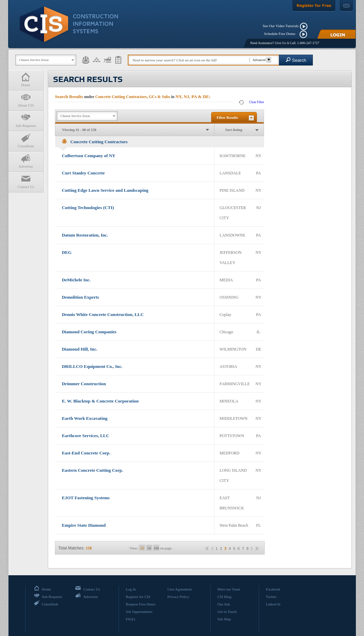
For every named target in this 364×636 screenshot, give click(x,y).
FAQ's (130, 619)
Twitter (271, 597)
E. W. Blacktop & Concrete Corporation (100, 401)
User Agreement (180, 589)
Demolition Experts (81, 297)
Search (296, 60)
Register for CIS (138, 597)
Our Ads (224, 604)
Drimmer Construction (84, 384)
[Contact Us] (346, 6)
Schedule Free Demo (281, 34)
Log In (131, 589)
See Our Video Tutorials (281, 26)
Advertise (26, 161)
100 (156, 548)
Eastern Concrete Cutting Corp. (93, 470)
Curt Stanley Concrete (83, 173)
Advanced (261, 60)
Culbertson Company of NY (89, 156)
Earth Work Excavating (85, 418)
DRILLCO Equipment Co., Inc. (92, 366)
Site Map (224, 619)
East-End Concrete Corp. (86, 453)
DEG (67, 252)
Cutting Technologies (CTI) (88, 208)
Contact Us (26, 181)
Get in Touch (227, 612)
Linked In (273, 604)
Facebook (273, 589)
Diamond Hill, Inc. (80, 349)
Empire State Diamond (84, 525)
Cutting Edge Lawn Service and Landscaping (105, 190)
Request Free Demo (140, 604)
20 (142, 548)
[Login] (337, 34)
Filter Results (227, 117)
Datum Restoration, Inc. (85, 235)
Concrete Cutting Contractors (95, 142)
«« (207, 548)
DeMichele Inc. (76, 280)
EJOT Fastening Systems (86, 498)
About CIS (26, 100)
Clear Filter (257, 102)
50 (149, 548)
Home (26, 80)
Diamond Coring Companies (89, 332)
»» (257, 548)
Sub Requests (26, 120)
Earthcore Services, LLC (86, 436)
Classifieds (26, 141)
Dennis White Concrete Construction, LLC (103, 314)
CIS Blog (224, 597)
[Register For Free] (314, 6)
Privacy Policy (178, 597)
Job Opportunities (139, 612)
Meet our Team (229, 589)
